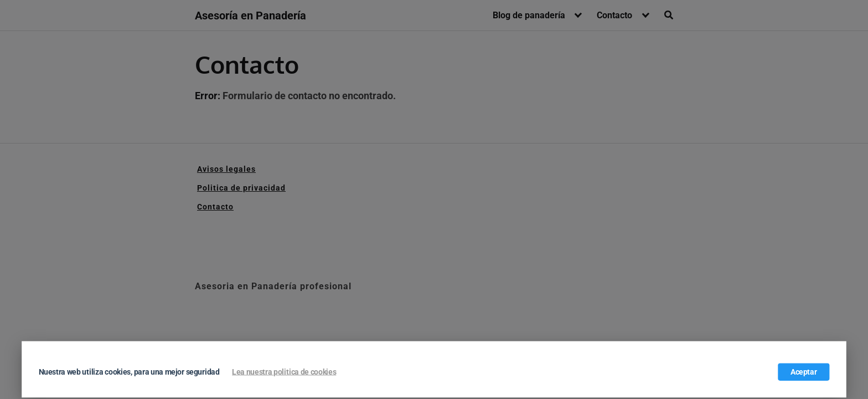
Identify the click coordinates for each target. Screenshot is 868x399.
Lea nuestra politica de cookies (284, 372)
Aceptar (804, 372)
